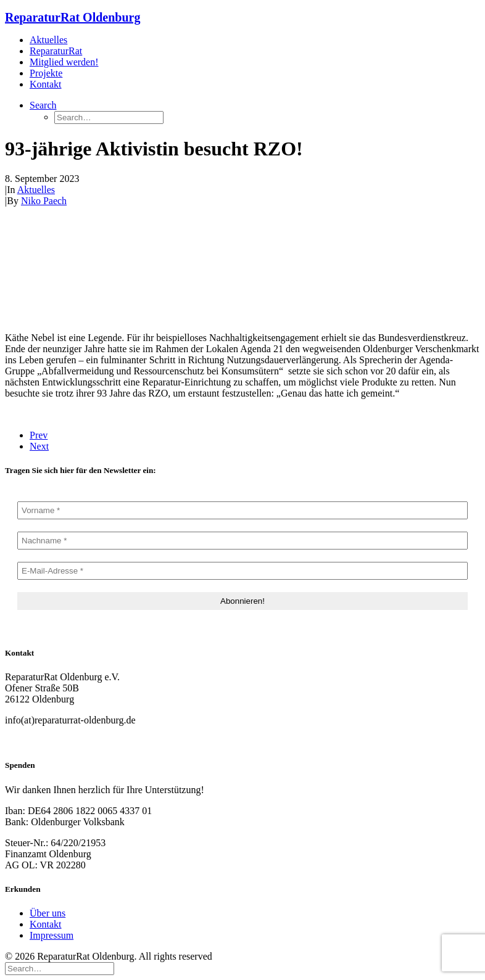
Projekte (46, 73)
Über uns (48, 913)
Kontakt (46, 84)
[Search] (60, 968)
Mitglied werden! (64, 62)
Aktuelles (48, 40)
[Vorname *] (243, 510)
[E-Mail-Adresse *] (243, 571)
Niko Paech (44, 201)
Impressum (52, 935)
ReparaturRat (56, 51)
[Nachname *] (243, 541)
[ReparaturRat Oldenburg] (243, 18)
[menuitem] (255, 40)
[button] (43, 105)
